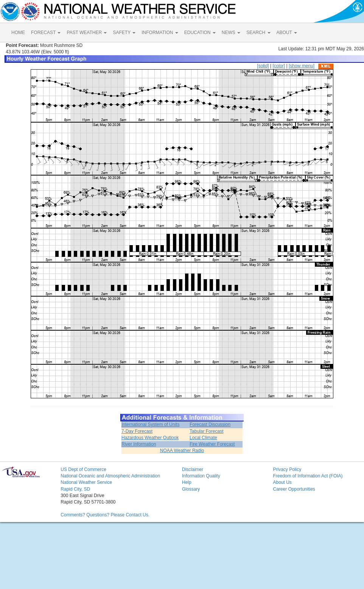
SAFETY (124, 33)
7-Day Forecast (137, 431)
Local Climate (203, 438)
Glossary (191, 489)
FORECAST (46, 33)
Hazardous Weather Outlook (150, 438)
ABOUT (287, 33)
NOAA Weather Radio (182, 451)
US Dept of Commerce (83, 469)
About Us (282, 482)
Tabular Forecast (206, 431)
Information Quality (201, 476)
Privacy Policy (287, 469)
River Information (139, 444)
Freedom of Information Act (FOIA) (308, 476)
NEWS (231, 33)
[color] (279, 66)
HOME (18, 33)
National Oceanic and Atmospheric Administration (110, 476)
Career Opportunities (294, 489)
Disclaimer (193, 469)
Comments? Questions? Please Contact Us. (105, 515)
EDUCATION (200, 33)
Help (187, 482)
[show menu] (302, 66)
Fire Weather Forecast (212, 444)
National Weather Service (86, 482)
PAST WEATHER (87, 33)
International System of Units (150, 424)
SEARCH (258, 33)
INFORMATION (160, 33)
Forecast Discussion (210, 424)
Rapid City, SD (75, 489)
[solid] (263, 66)
